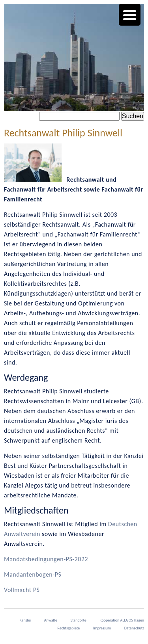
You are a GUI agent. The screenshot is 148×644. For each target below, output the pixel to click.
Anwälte (51, 620)
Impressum (102, 628)
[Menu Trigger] (130, 15)
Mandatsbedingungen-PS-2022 (46, 559)
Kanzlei (25, 620)
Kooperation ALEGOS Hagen (122, 620)
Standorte (79, 620)
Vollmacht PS (22, 590)
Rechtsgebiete (68, 628)
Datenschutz (134, 628)
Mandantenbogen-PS (33, 574)
